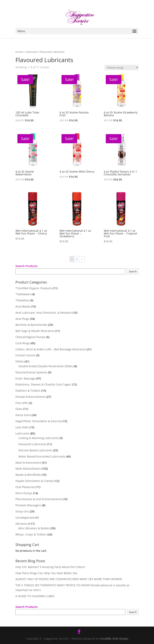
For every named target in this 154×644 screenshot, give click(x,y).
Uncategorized (25, 518)
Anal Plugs (22, 319)
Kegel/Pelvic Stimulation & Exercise (39, 421)
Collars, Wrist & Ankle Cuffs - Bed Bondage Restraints (51, 349)
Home (19, 52)
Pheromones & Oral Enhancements (39, 499)
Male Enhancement (28, 463)
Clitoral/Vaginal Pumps (30, 337)
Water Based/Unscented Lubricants (42, 456)
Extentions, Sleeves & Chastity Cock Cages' (43, 384)
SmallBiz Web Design (114, 639)
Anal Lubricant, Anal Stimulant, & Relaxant (44, 313)
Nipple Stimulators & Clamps (35, 481)
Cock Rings (23, 343)
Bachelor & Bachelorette (31, 325)
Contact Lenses (25, 355)
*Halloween (23, 294)
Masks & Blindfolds (28, 475)
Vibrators (21, 524)
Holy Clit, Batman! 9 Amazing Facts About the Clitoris (50, 567)
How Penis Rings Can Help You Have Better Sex (46, 573)
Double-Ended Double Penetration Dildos (46, 366)
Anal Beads (23, 306)
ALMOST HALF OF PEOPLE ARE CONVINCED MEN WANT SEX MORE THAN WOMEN (69, 579)
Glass (19, 409)
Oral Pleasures (25, 487)
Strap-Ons (22, 511)
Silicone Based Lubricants (35, 450)
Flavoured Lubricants (32, 444)
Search (133, 271)
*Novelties (22, 300)
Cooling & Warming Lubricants (39, 438)
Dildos (20, 361)
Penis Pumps (24, 493)
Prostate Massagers (28, 505)
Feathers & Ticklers (28, 391)
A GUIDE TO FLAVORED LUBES (35, 596)
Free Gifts (22, 403)
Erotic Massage (25, 378)
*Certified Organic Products (34, 288)
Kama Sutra (23, 415)
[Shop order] (122, 68)
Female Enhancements (30, 397)
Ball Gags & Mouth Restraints (35, 331)
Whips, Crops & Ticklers (31, 534)
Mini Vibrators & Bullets (34, 528)
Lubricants (31, 52)
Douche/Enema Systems (31, 372)
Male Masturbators (28, 469)
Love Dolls (22, 427)
